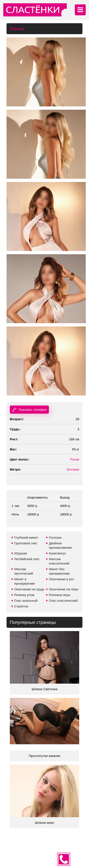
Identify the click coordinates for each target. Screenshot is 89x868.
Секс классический (63, 601)
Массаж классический (59, 561)
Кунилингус (57, 553)
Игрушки (21, 553)
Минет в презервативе (25, 581)
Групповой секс (26, 543)
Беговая (73, 469)
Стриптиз (21, 606)
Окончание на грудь (29, 589)
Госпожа (55, 537)
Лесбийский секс (27, 559)
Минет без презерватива (59, 571)
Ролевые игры (60, 595)
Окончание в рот (62, 579)
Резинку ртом (24, 595)
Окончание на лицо (64, 589)
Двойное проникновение (60, 545)
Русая (75, 459)
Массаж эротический (24, 571)
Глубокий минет (26, 537)
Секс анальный (26, 601)
